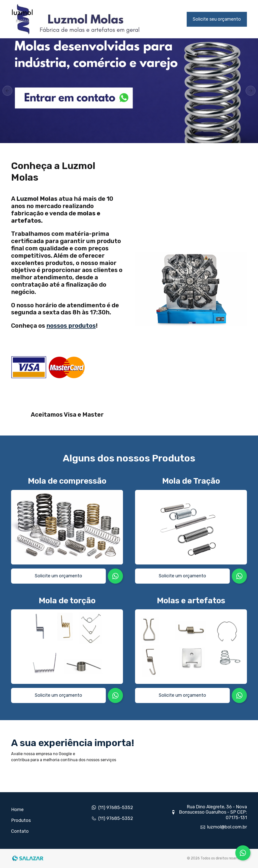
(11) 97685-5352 (116, 808)
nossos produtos (71, 326)
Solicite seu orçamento (217, 19)
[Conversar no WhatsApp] (243, 853)
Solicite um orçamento (58, 576)
